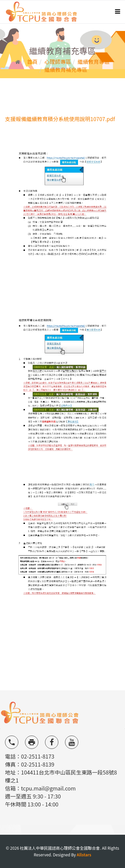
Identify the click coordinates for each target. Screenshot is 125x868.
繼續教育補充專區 (66, 70)
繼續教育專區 (94, 62)
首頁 (32, 62)
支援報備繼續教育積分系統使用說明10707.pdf (60, 119)
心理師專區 (58, 62)
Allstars (84, 855)
